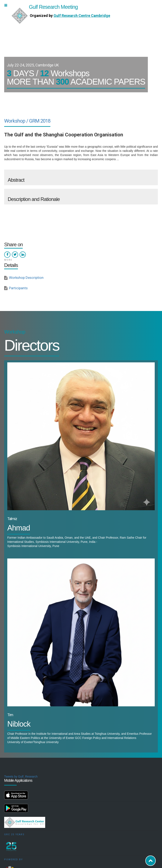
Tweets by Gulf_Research (21, 777)
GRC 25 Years (14, 834)
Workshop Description (26, 278)
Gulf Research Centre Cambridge (82, 16)
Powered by (14, 860)
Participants (18, 288)
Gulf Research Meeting (45, 7)
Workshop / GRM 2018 (27, 121)
